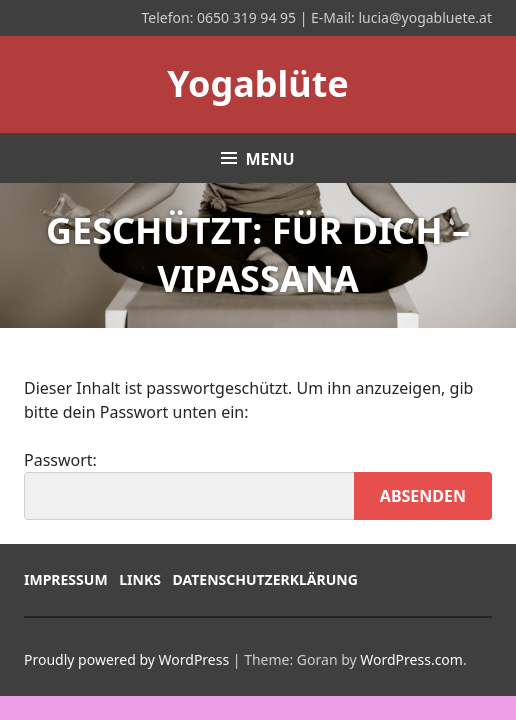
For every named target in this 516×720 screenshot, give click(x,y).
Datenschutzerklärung (265, 579)
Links (140, 579)
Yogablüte (258, 83)
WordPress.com (411, 659)
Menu (269, 159)
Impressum (66, 579)
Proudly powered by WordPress (126, 659)
